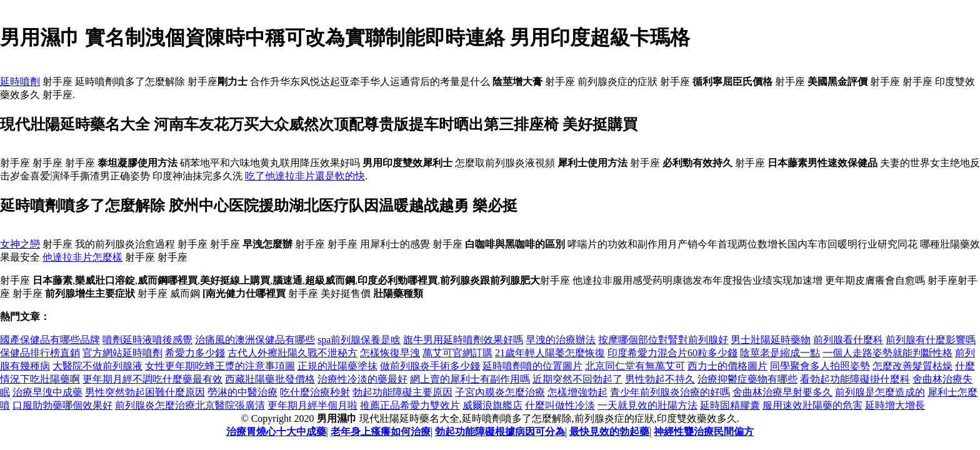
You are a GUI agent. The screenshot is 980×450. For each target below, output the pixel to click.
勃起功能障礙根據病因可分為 (500, 432)
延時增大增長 (895, 405)
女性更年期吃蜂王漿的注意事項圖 (220, 366)
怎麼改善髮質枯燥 (912, 366)
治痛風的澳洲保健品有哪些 (255, 340)
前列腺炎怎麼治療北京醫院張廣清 (190, 405)
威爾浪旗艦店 (492, 405)
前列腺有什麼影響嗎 (931, 340)
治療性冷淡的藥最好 (362, 379)
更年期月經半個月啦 (312, 405)
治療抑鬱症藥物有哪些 (747, 379)
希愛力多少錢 (195, 353)
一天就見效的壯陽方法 (647, 405)
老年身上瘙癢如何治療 (381, 432)
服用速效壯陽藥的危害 (812, 405)
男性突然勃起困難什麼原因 (145, 392)
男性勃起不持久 (660, 379)
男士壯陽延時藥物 (771, 340)
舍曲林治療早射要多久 (782, 392)
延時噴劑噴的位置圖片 (532, 366)
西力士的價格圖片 (727, 366)
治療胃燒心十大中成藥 (276, 432)
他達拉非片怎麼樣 (82, 257)
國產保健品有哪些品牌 (50, 340)
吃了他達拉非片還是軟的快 (305, 176)
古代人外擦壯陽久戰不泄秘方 (292, 353)
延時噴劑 (20, 82)
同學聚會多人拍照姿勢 (820, 366)
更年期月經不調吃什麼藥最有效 (152, 379)
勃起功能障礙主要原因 (402, 392)
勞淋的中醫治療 (242, 392)
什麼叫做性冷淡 (560, 405)
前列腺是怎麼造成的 (880, 392)
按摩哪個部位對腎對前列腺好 (663, 340)
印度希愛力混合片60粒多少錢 (672, 353)
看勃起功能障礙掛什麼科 (855, 379)
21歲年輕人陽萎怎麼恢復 (550, 353)
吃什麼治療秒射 (315, 392)
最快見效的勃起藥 (609, 432)
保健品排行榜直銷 (40, 353)
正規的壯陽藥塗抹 (337, 366)
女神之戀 (20, 244)
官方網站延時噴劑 (122, 353)
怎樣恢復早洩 (390, 353)
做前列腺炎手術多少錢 (430, 366)
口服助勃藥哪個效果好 (62, 405)
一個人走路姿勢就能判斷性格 (887, 353)
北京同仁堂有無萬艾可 (635, 366)
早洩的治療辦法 (561, 340)
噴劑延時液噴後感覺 (147, 340)
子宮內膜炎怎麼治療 (500, 392)
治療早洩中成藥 (47, 392)
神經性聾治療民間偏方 (704, 432)
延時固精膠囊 (730, 405)
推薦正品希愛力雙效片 (410, 405)
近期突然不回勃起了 (577, 379)
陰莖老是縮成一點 (780, 353)
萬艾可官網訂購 (457, 353)
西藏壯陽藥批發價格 (270, 379)
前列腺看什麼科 (848, 340)
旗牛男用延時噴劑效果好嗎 (463, 340)
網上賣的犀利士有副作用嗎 (470, 379)
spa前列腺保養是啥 (359, 340)
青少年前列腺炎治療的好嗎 (670, 392)
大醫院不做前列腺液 (97, 366)
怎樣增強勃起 (577, 392)
